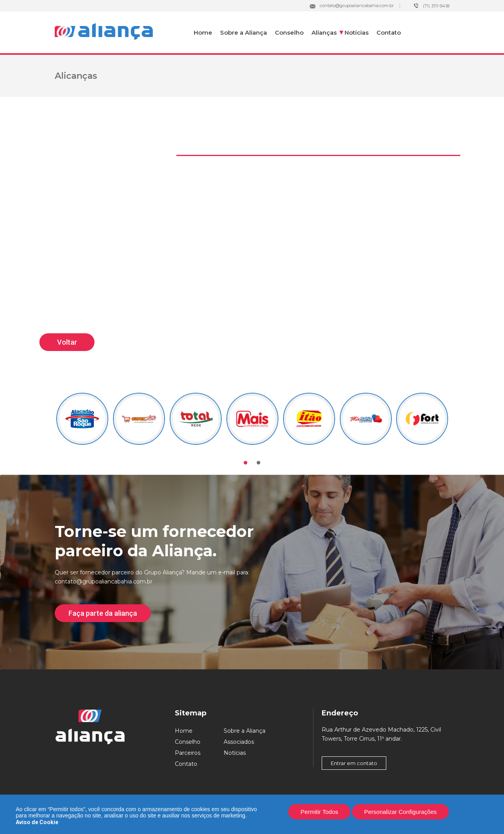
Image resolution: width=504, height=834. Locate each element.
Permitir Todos (319, 812)
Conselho (289, 33)
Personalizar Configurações (400, 812)
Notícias (357, 33)
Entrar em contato (354, 763)
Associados (239, 742)
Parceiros (188, 753)
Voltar (67, 342)
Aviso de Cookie (37, 822)
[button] (246, 463)
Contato (389, 33)
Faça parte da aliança (103, 613)
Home (203, 33)
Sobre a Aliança (244, 33)
